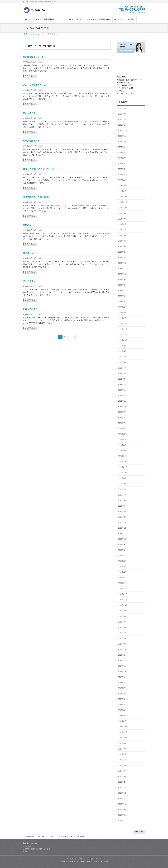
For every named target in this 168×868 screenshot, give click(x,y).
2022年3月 (122, 379)
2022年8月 (122, 351)
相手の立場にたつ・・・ (34, 141)
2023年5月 (122, 302)
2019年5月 (122, 567)
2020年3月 (122, 511)
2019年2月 (122, 583)
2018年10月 (123, 605)
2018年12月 (123, 594)
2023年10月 (123, 274)
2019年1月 (122, 589)
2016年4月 (122, 771)
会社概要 (41, 837)
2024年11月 (123, 202)
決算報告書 (80, 837)
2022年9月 (122, 346)
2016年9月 (122, 743)
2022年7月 (122, 357)
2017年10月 (123, 672)
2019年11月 (123, 533)
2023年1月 (122, 324)
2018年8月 (122, 616)
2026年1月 (122, 125)
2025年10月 (123, 142)
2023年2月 (122, 318)
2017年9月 (122, 677)
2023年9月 (122, 279)
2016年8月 (122, 749)
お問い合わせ (30, 837)
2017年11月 (123, 666)
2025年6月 (122, 164)
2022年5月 (122, 368)
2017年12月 (123, 660)
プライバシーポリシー (65, 837)
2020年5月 (122, 500)
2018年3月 (122, 644)
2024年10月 (123, 208)
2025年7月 (122, 158)
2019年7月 (122, 556)
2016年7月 (122, 754)
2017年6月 (122, 694)
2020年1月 (122, 522)
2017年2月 (122, 716)
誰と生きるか (29, 281)
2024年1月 (122, 257)
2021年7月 (122, 423)
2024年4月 (122, 241)
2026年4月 (122, 108)
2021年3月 (122, 445)
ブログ (41, 62)
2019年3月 (122, 578)
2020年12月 (123, 462)
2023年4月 (122, 307)
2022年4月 (122, 373)
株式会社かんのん (81, 859)
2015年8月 (122, 815)
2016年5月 (122, 765)
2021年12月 (123, 396)
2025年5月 (122, 169)
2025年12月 (123, 130)
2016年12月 (123, 727)
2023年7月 (122, 291)
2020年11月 (123, 467)
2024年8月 (122, 219)
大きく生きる (29, 113)
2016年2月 (122, 782)
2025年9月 (122, 147)
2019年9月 (122, 545)
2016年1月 (122, 787)
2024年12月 (123, 197)
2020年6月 (122, 495)
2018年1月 (122, 655)
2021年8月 (122, 418)
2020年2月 (122, 517)
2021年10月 (123, 406)
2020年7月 (122, 489)
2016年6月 (122, 760)
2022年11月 (123, 335)
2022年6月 (122, 362)
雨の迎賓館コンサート (33, 57)
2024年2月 (122, 252)
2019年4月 (122, 572)
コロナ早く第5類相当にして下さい (39, 169)
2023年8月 (122, 285)
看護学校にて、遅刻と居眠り (36, 197)
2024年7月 (122, 224)
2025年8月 (122, 153)
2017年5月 (122, 699)
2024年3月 (122, 246)
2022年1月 (122, 390)
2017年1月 (122, 721)
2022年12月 (123, 329)
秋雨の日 (27, 225)
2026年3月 (122, 114)
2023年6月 (122, 296)
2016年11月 (123, 732)
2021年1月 (122, 456)
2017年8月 (122, 683)
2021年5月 (122, 434)
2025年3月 (122, 180)
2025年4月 (122, 175)
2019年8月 (122, 550)
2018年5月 (122, 633)
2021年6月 (122, 429)
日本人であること (31, 309)
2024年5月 (122, 235)
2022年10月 (123, 340)
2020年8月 (122, 484)
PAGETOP (139, 832)
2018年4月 (122, 638)
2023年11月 (123, 269)
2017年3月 (122, 710)
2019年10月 (123, 539)
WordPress (72, 861)
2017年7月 (122, 688)
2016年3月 (122, 776)
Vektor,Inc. (96, 861)
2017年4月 (122, 705)
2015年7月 (122, 821)
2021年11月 (123, 401)
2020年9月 (122, 478)
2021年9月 (122, 412)
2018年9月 (122, 611)
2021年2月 (122, 451)
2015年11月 (123, 799)
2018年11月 (123, 600)
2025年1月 (122, 191)
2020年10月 (123, 473)
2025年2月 (122, 186)
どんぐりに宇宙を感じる (34, 85)
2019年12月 (123, 528)
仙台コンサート (30, 253)
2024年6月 (122, 230)
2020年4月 (122, 506)
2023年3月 (122, 313)
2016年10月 (123, 738)
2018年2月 (122, 649)
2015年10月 (123, 804)
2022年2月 (122, 384)
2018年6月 (122, 627)
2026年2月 (122, 119)
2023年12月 (123, 263)
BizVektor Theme (84, 861)
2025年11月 (123, 136)
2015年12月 (123, 793)
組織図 (51, 837)
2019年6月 (122, 561)
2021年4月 (122, 440)
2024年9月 (122, 213)
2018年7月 (122, 622)
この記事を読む (30, 76)
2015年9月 (122, 809)
